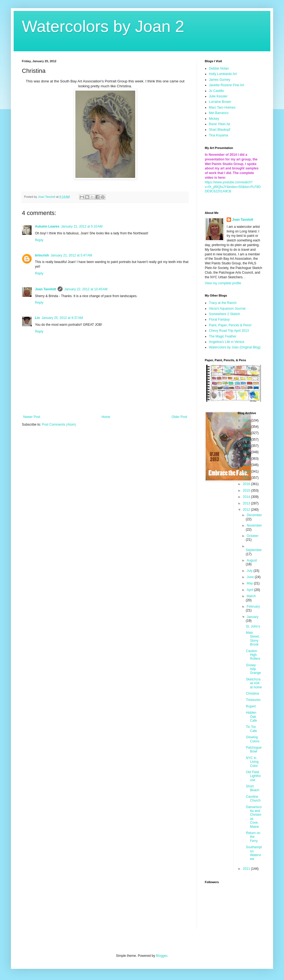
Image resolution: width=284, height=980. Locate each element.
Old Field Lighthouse (253, 776)
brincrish (42, 255)
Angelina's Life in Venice (227, 342)
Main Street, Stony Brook (253, 639)
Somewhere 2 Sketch (224, 314)
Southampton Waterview (254, 853)
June (251, 577)
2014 (247, 497)
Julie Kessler (218, 96)
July (250, 571)
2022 (247, 446)
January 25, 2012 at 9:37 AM (62, 318)
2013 (247, 503)
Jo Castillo (216, 91)
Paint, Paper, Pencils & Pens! (230, 325)
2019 (247, 465)
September (254, 550)
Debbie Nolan (219, 68)
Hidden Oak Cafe (251, 717)
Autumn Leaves (47, 226)
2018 (247, 471)
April (250, 590)
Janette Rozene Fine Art (227, 85)
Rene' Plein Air (220, 124)
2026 (247, 420)
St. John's (253, 626)
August (252, 560)
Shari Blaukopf (220, 130)
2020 (247, 459)
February (253, 606)
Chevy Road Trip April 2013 (229, 331)
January (252, 617)
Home (106, 417)
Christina (252, 694)
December (254, 515)
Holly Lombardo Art (223, 74)
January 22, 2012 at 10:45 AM (86, 289)
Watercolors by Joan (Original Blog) (235, 347)
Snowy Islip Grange (253, 669)
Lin (37, 318)
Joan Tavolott (45, 289)
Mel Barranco (219, 113)
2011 (247, 869)
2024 (247, 433)
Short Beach (252, 788)
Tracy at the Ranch (223, 303)
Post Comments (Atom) (59, 425)
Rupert (251, 706)
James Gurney (220, 80)
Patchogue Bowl (254, 749)
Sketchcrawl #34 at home (254, 683)
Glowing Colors (253, 739)
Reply (39, 240)
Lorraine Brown (220, 102)
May (250, 583)
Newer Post (32, 417)
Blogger (162, 956)
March (251, 596)
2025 (247, 427)
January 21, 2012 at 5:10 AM (82, 226)
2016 (247, 484)
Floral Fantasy (219, 319)
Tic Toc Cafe (251, 729)
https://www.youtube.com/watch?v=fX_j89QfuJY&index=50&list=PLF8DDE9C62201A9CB (233, 187)
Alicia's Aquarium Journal (227, 309)
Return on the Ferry (253, 837)
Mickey (214, 119)
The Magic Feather (223, 336)
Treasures (253, 700)
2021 (247, 452)
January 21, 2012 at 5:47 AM (71, 255)
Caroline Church (253, 799)
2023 (247, 440)
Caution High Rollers (253, 655)
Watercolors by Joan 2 (103, 26)
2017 (247, 478)
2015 (247, 491)
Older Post (179, 417)
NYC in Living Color (252, 762)
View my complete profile (223, 283)
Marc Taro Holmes (222, 107)
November (254, 525)
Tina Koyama (218, 135)
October (252, 536)
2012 (247, 510)
